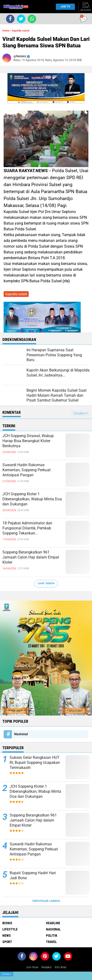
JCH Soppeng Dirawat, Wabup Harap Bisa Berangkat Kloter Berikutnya (28, 441)
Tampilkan (80, 413)
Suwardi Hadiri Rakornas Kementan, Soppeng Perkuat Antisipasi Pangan (26, 470)
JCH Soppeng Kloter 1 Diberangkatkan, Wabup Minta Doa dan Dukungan (32, 499)
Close (7, 974)
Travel (51, 942)
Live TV (64, 7)
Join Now (32, 967)
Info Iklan (61, 967)
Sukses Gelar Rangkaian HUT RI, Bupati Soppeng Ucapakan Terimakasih (35, 763)
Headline (53, 923)
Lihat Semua (46, 583)
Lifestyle (10, 929)
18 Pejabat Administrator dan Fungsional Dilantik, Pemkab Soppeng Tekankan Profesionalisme (27, 528)
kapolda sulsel (21, 31)
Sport (7, 942)
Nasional (21, 734)
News (7, 936)
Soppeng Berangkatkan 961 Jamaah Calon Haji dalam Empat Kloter (31, 557)
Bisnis (7, 923)
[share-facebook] (10, 19)
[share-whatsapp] (32, 19)
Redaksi (46, 967)
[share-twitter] (21, 19)
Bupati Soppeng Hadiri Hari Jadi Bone (33, 875)
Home (6, 31)
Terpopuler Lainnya (46, 901)
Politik (52, 936)
